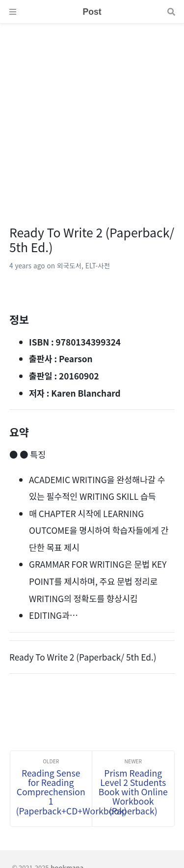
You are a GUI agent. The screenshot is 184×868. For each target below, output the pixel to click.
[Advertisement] (92, 116)
